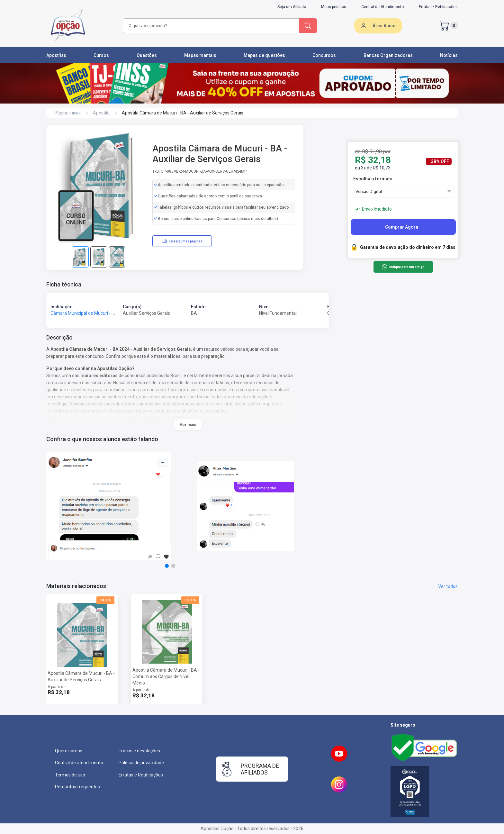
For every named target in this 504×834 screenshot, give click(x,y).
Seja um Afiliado (292, 7)
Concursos (324, 55)
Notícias (449, 55)
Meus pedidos (334, 7)
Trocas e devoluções (139, 751)
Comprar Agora (402, 227)
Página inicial (67, 113)
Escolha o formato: (373, 179)
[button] (167, 566)
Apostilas (56, 55)
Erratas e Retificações (141, 775)
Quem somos (69, 751)
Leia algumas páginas (182, 241)
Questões (147, 55)
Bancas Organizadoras (388, 55)
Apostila (101, 113)
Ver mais (188, 425)
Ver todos (448, 586)
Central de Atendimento (382, 7)
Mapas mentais (200, 55)
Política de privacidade (141, 763)
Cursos (101, 55)
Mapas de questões (264, 55)
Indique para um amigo (403, 267)
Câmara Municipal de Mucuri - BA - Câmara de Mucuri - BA (109, 313)
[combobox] (210, 26)
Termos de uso (70, 775)
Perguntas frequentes (77, 787)
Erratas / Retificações (438, 7)
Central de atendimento (79, 763)
